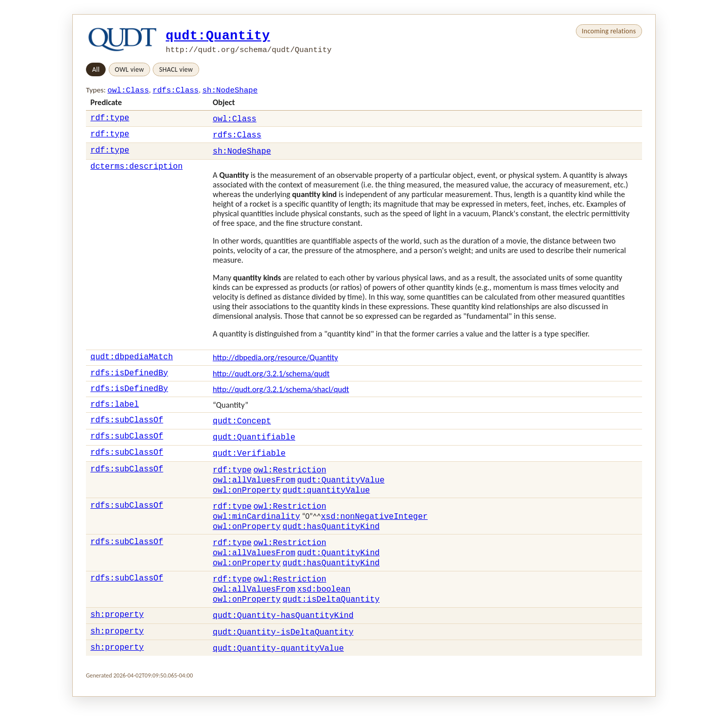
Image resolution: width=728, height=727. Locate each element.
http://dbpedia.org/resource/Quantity (276, 363)
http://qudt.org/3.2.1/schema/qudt (271, 381)
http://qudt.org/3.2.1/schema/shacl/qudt (281, 398)
